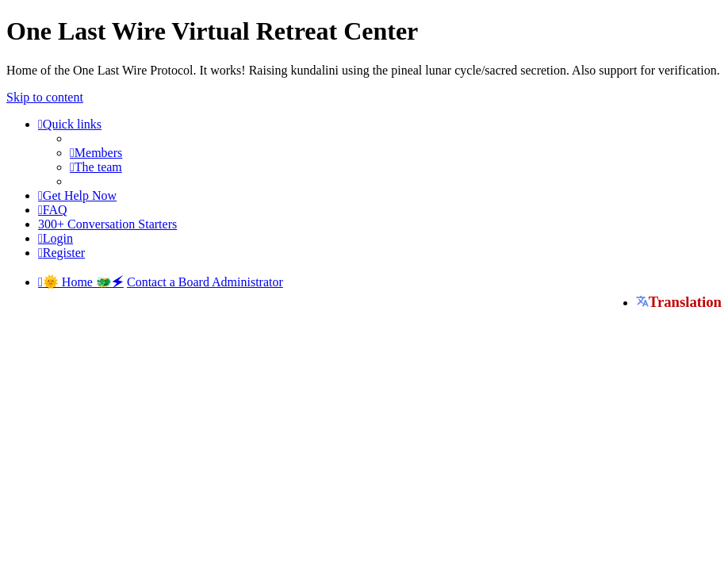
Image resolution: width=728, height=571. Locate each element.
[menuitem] (96, 153)
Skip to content (45, 97)
